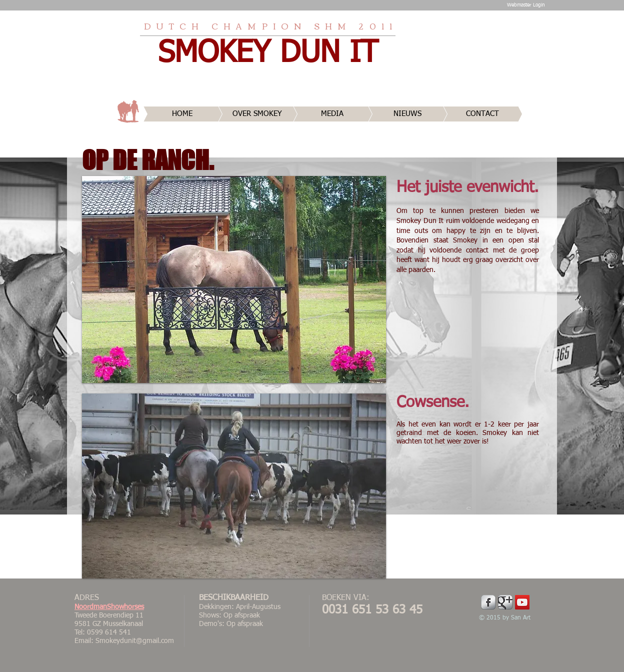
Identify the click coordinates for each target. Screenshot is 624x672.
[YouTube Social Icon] (522, 602)
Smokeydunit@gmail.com (135, 641)
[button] (234, 279)
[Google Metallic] (505, 602)
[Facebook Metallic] (488, 602)
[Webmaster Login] (526, 5)
